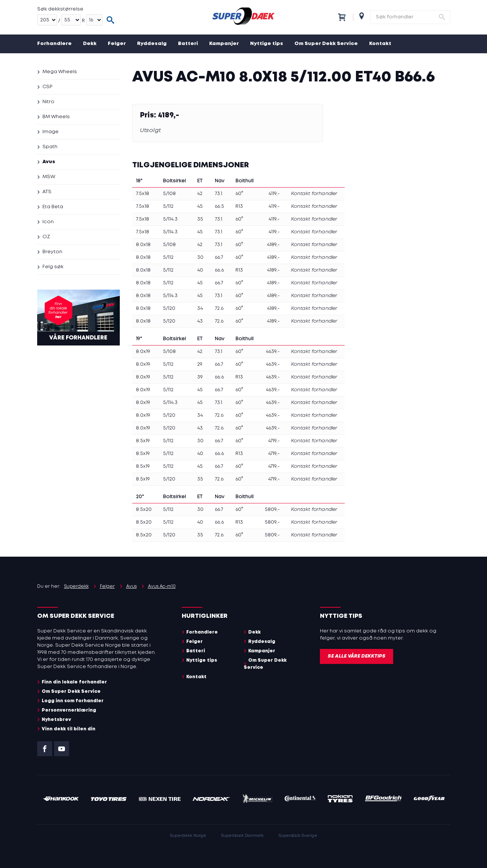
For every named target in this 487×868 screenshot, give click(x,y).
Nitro (48, 102)
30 (200, 258)
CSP (47, 87)
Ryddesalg (152, 44)
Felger (117, 44)
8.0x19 (143, 352)
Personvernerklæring (69, 710)
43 (200, 321)
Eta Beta (53, 207)
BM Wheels (56, 117)
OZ (46, 237)
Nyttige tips (267, 44)
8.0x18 (143, 245)
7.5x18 (142, 194)
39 (200, 377)
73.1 (219, 194)
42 (200, 194)
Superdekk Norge (188, 836)
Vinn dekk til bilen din (69, 729)
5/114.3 (170, 219)
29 (200, 364)
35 (200, 219)
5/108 (169, 194)
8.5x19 (143, 441)
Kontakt (380, 44)
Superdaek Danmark (242, 836)
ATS (47, 192)
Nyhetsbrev (56, 720)
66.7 (219, 258)
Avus (49, 162)
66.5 (219, 206)
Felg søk (53, 267)
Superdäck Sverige (298, 836)
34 (200, 309)
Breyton (52, 252)
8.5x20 (144, 510)
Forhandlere (54, 44)
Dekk (90, 44)
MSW (49, 177)
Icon (48, 222)
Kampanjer (224, 44)
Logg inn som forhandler (73, 701)
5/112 (168, 206)
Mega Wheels (60, 72)
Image (51, 132)
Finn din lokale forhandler (74, 682)
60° (239, 194)
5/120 (169, 309)
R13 (239, 206)
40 (200, 270)
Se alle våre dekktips (357, 656)
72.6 (219, 309)
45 (200, 206)
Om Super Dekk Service (326, 44)
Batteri (188, 44)
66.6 (219, 270)
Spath (50, 147)
